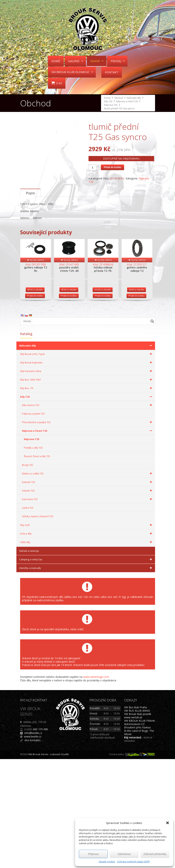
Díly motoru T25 (88, 514)
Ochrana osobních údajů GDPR (133, 862)
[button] (168, 823)
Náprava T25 (31, 548)
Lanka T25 (28, 617)
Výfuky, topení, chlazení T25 (38, 625)
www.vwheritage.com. (96, 786)
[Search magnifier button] (152, 430)
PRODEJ (118, 61)
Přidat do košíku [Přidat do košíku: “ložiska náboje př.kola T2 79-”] (103, 405)
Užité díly (87, 651)
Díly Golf (87, 634)
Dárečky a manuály (86, 677)
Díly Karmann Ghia (87, 480)
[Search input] (85, 430)
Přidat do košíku (112, 167)
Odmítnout (124, 854)
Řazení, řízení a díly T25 (37, 565)
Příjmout (93, 854)
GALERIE (76, 61)
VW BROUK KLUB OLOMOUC (72, 72)
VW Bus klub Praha (135, 816)
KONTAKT (112, 72)
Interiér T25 (88, 600)
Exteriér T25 (88, 591)
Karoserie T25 (88, 608)
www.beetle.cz (33, 845)
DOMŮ (56, 61)
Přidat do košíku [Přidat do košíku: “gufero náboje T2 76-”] (35, 405)
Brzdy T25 (27, 574)
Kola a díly (87, 642)
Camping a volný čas (86, 668)
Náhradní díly (86, 455)
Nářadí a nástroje (29, 660)
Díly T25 (87, 506)
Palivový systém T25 (33, 523)
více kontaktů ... (34, 849)
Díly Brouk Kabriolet (87, 471)
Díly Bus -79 (87, 497)
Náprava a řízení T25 (88, 540)
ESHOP (97, 61)
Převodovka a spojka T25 (88, 531)
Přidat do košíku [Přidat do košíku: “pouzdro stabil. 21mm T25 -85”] (69, 405)
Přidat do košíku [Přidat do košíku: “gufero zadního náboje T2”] (136, 405)
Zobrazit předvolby (155, 854)
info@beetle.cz (33, 842)
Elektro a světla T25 (88, 582)
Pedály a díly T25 (33, 557)
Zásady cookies (107, 862)
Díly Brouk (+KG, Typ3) (87, 463)
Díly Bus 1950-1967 (87, 489)
